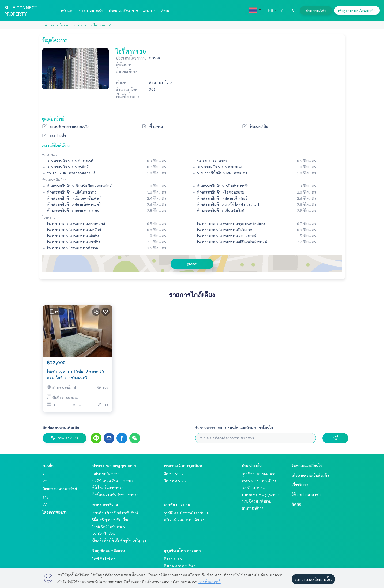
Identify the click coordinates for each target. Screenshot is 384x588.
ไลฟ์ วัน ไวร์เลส (104, 559)
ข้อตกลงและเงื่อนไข (307, 465)
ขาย (46, 474)
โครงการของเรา (55, 512)
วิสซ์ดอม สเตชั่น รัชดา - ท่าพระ (115, 494)
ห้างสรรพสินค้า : (54, 180)
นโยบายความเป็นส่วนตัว (310, 475)
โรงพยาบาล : (52, 217)
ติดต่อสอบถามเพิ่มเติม (61, 427)
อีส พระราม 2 (174, 474)
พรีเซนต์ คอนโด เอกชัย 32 (184, 520)
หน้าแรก (67, 10)
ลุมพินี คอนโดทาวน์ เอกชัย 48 (187, 513)
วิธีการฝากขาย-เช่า (306, 494)
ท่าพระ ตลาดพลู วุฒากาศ (114, 465)
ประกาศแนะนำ (91, 10)
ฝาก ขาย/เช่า (316, 10)
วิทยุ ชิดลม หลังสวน (109, 551)
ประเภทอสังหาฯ (123, 10)
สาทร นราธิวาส (105, 504)
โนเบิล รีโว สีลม (104, 533)
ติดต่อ (166, 10)
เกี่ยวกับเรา (300, 485)
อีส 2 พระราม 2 (175, 481)
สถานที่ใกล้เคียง (56, 145)
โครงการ (149, 10)
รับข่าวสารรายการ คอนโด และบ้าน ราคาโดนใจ (234, 427)
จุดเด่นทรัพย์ (53, 119)
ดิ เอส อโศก (173, 559)
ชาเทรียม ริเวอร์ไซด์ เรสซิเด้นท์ (115, 513)
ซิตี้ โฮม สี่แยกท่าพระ (108, 487)
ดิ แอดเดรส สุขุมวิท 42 (181, 566)
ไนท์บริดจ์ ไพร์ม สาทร (109, 527)
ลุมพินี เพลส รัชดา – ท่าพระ (113, 481)
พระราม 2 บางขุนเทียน (183, 465)
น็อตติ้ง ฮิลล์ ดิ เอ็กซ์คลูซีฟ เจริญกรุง (119, 540)
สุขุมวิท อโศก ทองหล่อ (182, 551)
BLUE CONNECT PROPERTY (21, 10)
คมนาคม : (49, 154)
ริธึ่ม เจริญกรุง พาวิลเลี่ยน (111, 520)
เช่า (45, 481)
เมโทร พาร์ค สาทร (106, 474)
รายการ (82, 25)
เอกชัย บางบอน (177, 504)
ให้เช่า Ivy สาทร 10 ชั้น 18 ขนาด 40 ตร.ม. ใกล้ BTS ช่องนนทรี (75, 375)
